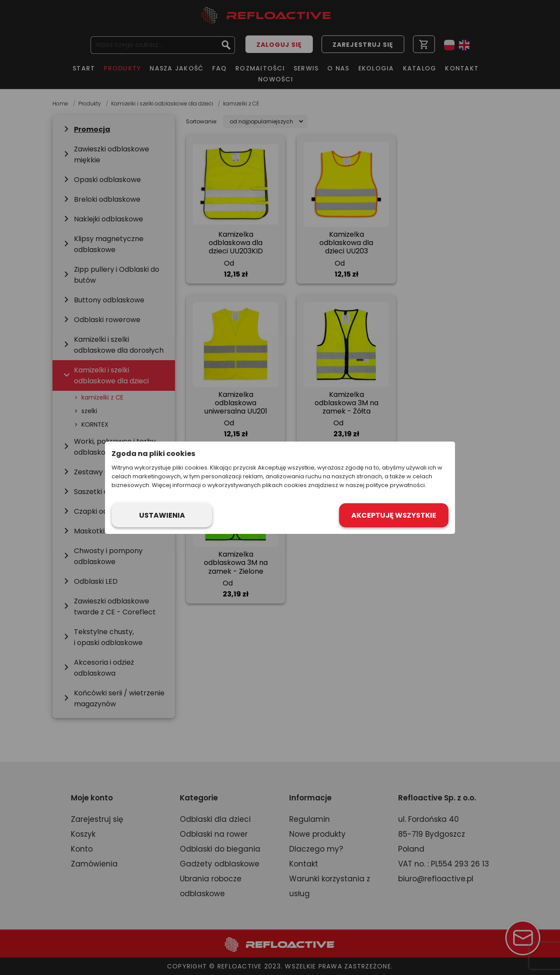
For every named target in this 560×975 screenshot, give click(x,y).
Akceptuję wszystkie (394, 515)
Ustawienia (162, 515)
